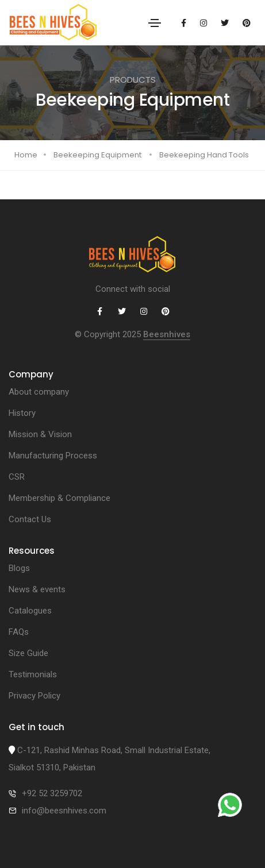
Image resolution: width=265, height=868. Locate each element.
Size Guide (28, 653)
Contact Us (30, 519)
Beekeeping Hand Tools (204, 155)
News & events (37, 589)
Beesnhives (167, 334)
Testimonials (33, 674)
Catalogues (30, 611)
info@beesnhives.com (64, 811)
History (22, 413)
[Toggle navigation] (155, 23)
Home (26, 155)
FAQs (19, 632)
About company (39, 392)
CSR (17, 477)
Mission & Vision (40, 434)
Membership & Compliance (59, 498)
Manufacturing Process (53, 456)
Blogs (19, 568)
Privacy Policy (34, 696)
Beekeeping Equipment (97, 155)
